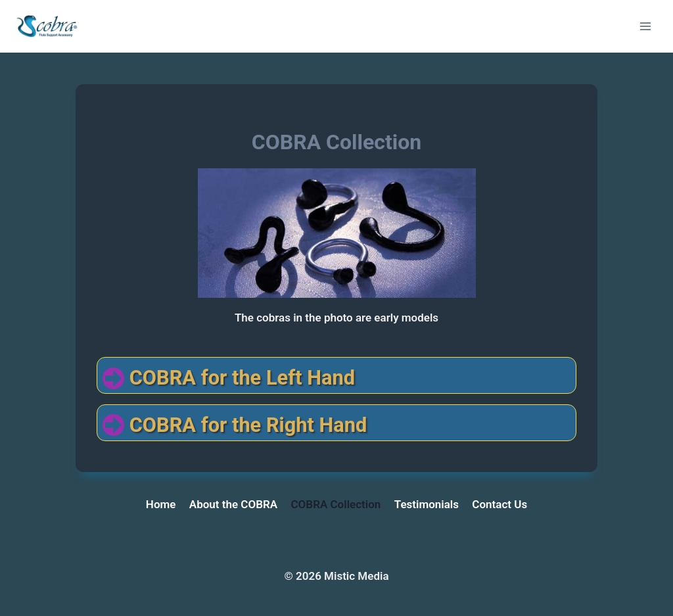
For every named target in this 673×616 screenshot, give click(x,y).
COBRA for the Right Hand (248, 425)
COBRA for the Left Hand (242, 378)
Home (161, 504)
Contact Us (499, 504)
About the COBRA (233, 504)
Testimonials (427, 504)
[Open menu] (645, 26)
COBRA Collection (336, 504)
